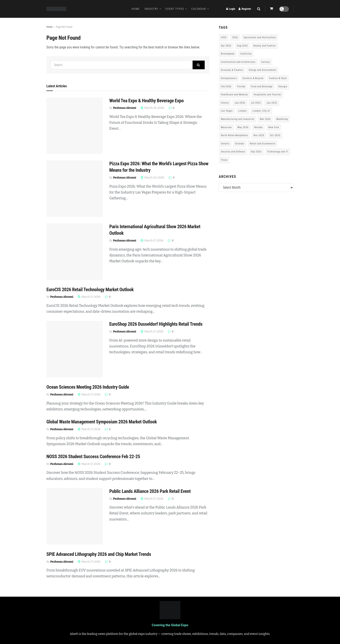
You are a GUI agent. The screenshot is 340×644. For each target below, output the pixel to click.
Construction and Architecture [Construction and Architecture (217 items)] (238, 62)
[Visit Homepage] (56, 9)
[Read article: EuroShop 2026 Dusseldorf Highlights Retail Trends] (75, 349)
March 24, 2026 (152, 108)
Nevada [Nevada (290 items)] (259, 127)
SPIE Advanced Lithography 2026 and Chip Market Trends (99, 554)
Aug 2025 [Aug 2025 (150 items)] (242, 46)
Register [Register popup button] (245, 9)
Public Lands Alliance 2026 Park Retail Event (150, 491)
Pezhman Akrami (125, 108)
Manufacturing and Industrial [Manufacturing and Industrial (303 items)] (238, 119)
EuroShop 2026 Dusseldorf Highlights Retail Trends (156, 324)
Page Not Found (64, 27)
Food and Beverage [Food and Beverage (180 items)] (262, 87)
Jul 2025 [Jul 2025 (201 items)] (256, 103)
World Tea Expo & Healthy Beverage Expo (146, 101)
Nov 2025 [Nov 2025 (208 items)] (259, 135)
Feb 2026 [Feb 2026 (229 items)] (226, 87)
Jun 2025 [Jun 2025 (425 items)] (272, 103)
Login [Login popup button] (231, 9)
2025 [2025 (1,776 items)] (224, 37)
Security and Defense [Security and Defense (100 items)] (233, 152)
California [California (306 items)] (246, 54)
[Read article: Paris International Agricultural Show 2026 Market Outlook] (75, 252)
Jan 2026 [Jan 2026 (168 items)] (240, 103)
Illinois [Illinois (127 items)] (225, 103)
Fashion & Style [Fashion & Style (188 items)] (278, 78)
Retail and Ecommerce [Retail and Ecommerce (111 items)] (262, 144)
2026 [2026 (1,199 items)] (235, 37)
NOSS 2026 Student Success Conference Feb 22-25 (93, 457)
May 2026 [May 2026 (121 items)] (243, 127)
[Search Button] (259, 9)
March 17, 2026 (152, 240)
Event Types (175, 9)
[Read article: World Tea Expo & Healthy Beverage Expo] (75, 126)
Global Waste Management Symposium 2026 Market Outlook (102, 422)
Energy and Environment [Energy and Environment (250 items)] (262, 70)
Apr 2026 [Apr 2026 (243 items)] (226, 46)
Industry (151, 9)
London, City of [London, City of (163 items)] (261, 111)
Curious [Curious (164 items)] (266, 62)
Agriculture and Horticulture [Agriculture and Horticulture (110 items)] (260, 37)
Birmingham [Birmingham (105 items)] (228, 54)
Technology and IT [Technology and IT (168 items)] (278, 152)
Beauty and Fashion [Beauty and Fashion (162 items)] (265, 46)
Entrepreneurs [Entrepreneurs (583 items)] (229, 78)
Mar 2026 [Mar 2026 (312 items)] (265, 119)
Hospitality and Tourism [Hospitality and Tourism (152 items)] (267, 95)
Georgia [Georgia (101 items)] (283, 87)
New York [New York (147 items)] (274, 127)
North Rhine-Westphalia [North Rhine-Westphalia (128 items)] (234, 135)
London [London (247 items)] (243, 111)
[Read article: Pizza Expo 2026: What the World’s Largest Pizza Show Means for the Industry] (75, 189)
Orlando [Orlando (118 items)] (240, 144)
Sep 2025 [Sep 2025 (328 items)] (256, 152)
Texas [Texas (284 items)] (224, 160)
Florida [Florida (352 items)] (241, 87)
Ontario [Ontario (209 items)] (225, 144)
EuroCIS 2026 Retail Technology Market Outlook (90, 290)
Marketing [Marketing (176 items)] (282, 119)
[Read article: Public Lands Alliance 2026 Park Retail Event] (75, 516)
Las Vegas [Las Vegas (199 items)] (227, 111)
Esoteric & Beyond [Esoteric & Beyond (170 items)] (253, 78)
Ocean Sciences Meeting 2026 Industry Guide (88, 387)
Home (136, 9)
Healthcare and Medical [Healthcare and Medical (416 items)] (235, 95)
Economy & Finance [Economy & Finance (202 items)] (232, 70)
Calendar (199, 9)
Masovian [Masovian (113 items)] (226, 127)
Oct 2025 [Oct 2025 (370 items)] (275, 135)
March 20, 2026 (152, 178)
